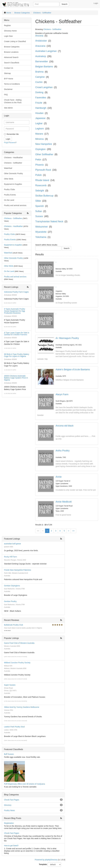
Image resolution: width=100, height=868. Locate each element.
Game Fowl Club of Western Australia (19, 643)
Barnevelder (42, 61)
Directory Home (10, 31)
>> (73, 531)
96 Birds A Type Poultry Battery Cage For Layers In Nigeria (17, 355)
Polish (38, 175)
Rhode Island (42, 180)
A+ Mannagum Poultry (67, 338)
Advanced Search (11, 57)
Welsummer (42, 227)
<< (38, 531)
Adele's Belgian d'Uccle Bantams (73, 370)
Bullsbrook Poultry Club (14, 625)
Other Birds (9, 179)
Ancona (39, 36)
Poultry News (9, 810)
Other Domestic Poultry (13, 173)
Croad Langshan (44, 87)
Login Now (8, 36)
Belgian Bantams (44, 67)
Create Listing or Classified (15, 41)
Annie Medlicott (64, 502)
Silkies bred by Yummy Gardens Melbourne (22, 707)
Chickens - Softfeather (13, 163)
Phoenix (40, 165)
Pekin (38, 160)
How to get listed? (11, 846)
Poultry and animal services (15, 205)
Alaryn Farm (62, 394)
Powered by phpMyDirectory (46, 860)
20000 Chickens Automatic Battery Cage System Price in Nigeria (16, 378)
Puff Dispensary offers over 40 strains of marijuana (24, 784)
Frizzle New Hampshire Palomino (18, 570)
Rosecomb (41, 185)
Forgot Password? (10, 143)
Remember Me (13, 134)
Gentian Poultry (10, 601)
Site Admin (8, 108)
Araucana (40, 46)
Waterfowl (8, 168)
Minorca (39, 139)
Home (9, 13)
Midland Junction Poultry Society (17, 663)
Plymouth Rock (43, 170)
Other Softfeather (44, 154)
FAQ (6, 95)
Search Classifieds (12, 63)
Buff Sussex (9, 754)
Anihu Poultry (63, 451)
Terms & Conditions (12, 84)
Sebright (40, 191)
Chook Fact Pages (12, 800)
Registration (9, 823)
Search (64, 4)
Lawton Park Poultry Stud (14, 727)
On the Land (9, 200)
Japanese (40, 118)
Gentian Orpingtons (12, 586)
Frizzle (39, 103)
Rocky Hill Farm (10, 557)
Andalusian (41, 41)
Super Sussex (10, 685)
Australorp (41, 56)
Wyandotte (41, 232)
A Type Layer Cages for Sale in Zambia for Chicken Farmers (17, 334)
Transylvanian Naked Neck (49, 221)
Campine (40, 77)
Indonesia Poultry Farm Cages (16, 292)
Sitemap (7, 73)
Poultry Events (10, 195)
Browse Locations (11, 52)
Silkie (38, 201)
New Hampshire (44, 144)
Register (7, 25)
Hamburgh (41, 108)
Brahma (39, 72)
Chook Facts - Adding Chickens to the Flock (13, 101)
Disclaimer (8, 89)
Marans (39, 134)
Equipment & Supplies (13, 184)
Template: (43, 864)
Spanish (40, 206)
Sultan (39, 211)
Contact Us (9, 68)
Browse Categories (12, 47)
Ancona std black (65, 426)
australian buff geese (12, 544)
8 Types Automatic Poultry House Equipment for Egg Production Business (15, 311)
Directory (8, 805)
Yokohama (41, 237)
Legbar (39, 123)
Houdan (39, 113)
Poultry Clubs (9, 189)
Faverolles (41, 98)
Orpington (40, 149)
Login (96, 3)
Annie (59, 477)
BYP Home (9, 79)
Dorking (39, 92)
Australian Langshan (46, 51)
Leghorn (40, 129)
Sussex (39, 216)
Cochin (39, 82)
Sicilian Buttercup (44, 196)
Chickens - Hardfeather (13, 158)
